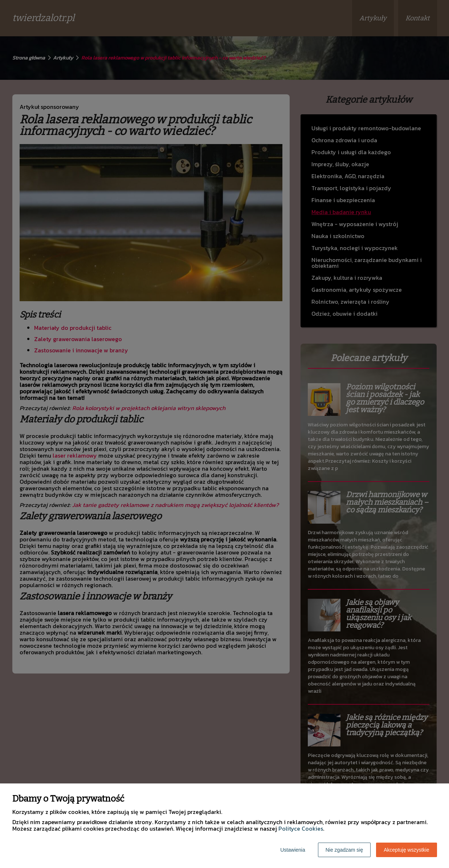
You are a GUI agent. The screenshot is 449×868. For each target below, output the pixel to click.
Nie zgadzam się (344, 850)
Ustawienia (293, 850)
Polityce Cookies (301, 828)
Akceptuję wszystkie (406, 850)
